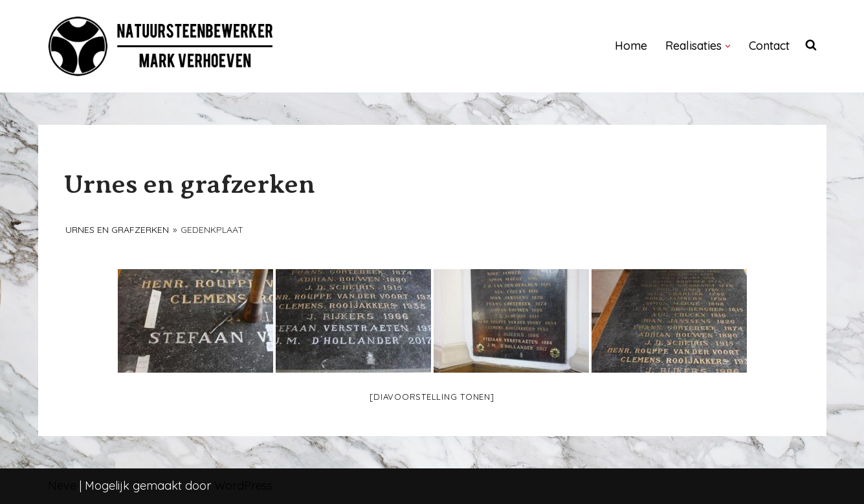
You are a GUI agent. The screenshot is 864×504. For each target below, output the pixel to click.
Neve (62, 486)
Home (631, 46)
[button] (728, 46)
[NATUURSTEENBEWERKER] (161, 46)
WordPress (243, 486)
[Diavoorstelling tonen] (432, 397)
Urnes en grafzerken (117, 230)
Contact (769, 46)
